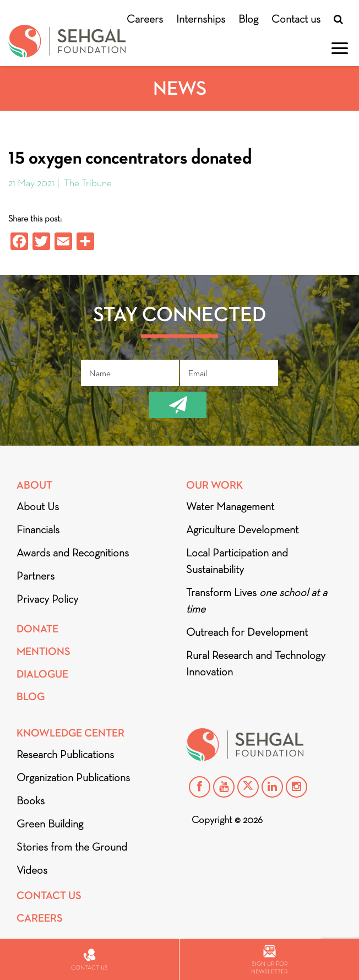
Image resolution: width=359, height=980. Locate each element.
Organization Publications (73, 777)
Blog (248, 19)
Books (31, 800)
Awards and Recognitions (73, 553)
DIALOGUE (42, 674)
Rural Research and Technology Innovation (256, 663)
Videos (32, 870)
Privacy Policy (47, 599)
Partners (36, 576)
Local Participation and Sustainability (237, 561)
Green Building (50, 824)
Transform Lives (257, 600)
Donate (37, 629)
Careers (145, 19)
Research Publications (65, 754)
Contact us (296, 19)
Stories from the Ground (72, 847)
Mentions (43, 651)
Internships (201, 19)
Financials (38, 529)
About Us (38, 506)
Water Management (230, 506)
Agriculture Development (242, 529)
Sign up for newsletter (269, 960)
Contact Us (49, 895)
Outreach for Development (247, 632)
